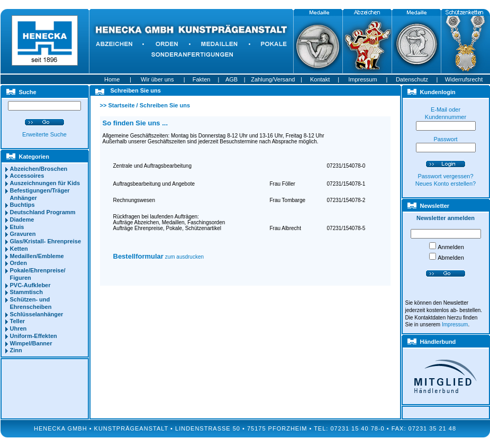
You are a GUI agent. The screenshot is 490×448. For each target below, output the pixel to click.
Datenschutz (412, 79)
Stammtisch (26, 292)
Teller (18, 321)
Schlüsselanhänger (37, 314)
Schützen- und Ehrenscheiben (31, 303)
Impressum (362, 79)
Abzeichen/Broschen (39, 169)
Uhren (19, 328)
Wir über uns (157, 79)
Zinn (16, 350)
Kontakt (320, 79)
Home (112, 79)
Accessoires (27, 176)
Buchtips (22, 205)
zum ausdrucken (159, 257)
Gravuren (23, 234)
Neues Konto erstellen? (446, 184)
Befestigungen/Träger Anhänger (40, 194)
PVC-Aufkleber (30, 285)
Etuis (17, 227)
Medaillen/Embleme (37, 256)
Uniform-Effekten (34, 336)
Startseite (121, 105)
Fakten (202, 79)
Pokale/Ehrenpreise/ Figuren (38, 274)
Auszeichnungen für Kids (45, 183)
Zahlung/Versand (273, 79)
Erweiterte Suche (44, 134)
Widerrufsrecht (464, 79)
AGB (232, 79)
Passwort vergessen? (445, 176)
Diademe (22, 220)
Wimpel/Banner (31, 343)
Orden (19, 263)
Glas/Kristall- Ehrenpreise (46, 241)
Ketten (19, 249)
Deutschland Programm (43, 212)
